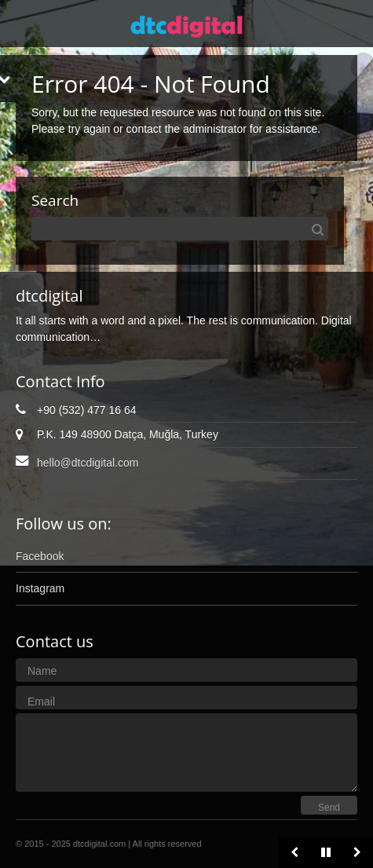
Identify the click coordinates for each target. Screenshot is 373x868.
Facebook (40, 556)
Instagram (40, 588)
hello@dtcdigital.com (88, 463)
